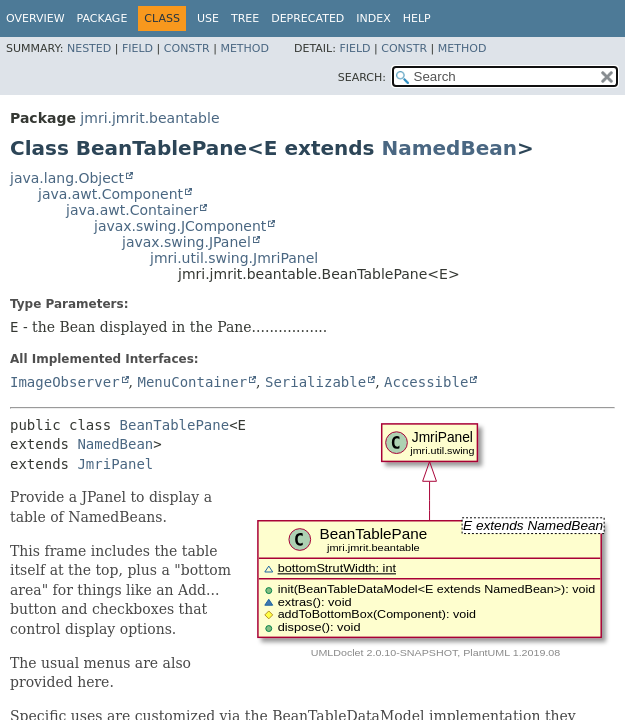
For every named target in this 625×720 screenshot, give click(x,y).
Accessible (426, 382)
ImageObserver (65, 382)
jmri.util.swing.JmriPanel (234, 258)
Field (137, 48)
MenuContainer (192, 382)
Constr (187, 48)
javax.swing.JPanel (186, 242)
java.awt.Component (110, 194)
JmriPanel (115, 464)
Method (244, 48)
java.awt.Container (132, 210)
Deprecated (307, 18)
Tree (245, 18)
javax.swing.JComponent (180, 226)
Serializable (315, 382)
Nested (89, 48)
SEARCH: (362, 77)
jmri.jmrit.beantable (149, 118)
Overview (35, 18)
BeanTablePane (175, 425)
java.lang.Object (67, 178)
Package (102, 18)
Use (208, 18)
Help (417, 18)
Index (373, 18)
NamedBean (449, 148)
